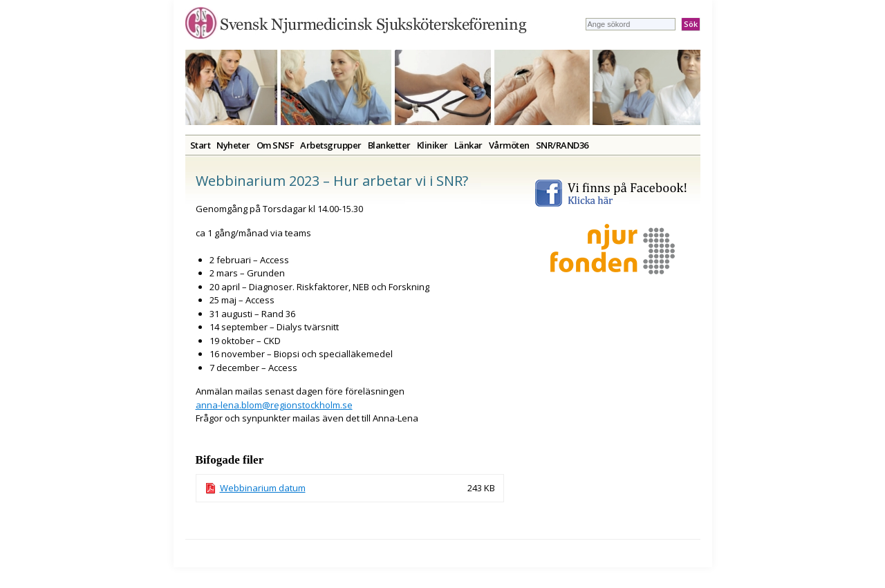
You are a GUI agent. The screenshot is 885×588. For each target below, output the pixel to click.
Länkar (468, 145)
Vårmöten (509, 145)
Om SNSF (276, 145)
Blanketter (389, 145)
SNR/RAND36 (562, 145)
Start (201, 145)
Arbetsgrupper (331, 145)
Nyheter (233, 145)
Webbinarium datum (263, 488)
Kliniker (432, 145)
